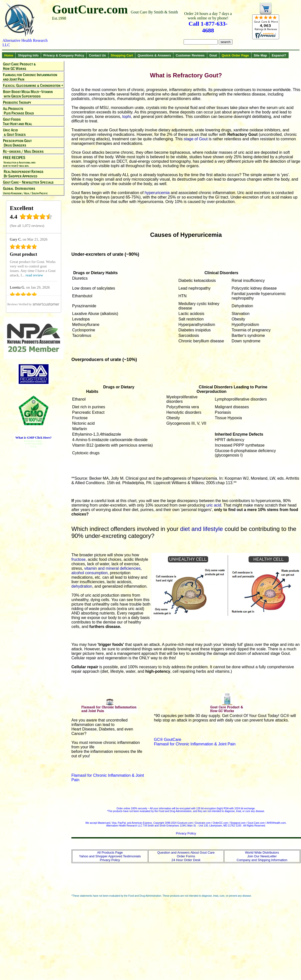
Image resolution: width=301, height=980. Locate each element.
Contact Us (97, 55)
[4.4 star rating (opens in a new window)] (36, 218)
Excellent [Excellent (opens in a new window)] (22, 208)
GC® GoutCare (168, 740)
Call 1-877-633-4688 (208, 27)
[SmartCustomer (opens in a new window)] (34, 304)
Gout (213, 55)
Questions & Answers (154, 55)
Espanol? (279, 55)
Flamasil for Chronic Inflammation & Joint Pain (195, 744)
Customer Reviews (190, 55)
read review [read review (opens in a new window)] (34, 275)
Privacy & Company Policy (64, 55)
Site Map (260, 55)
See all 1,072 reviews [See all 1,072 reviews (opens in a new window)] (27, 226)
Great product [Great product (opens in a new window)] (24, 254)
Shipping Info (28, 55)
